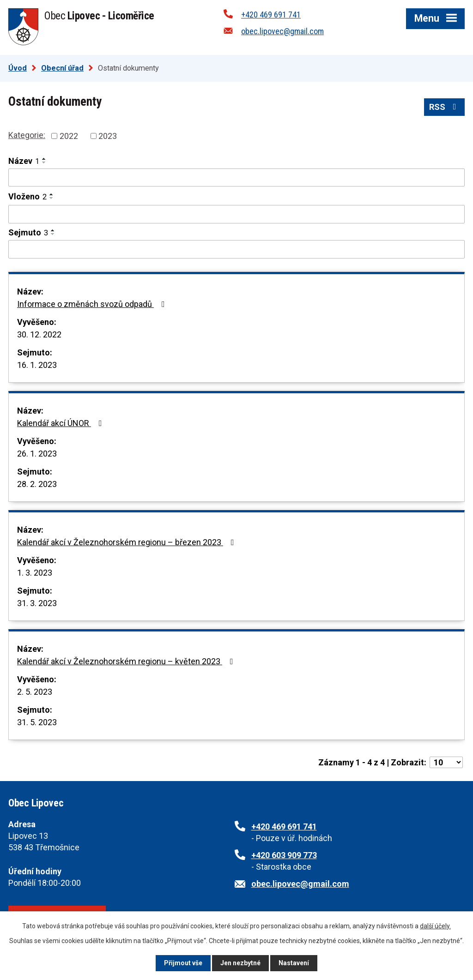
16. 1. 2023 (37, 365)
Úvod (18, 68)
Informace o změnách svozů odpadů (93, 304)
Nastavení (294, 963)
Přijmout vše (183, 963)
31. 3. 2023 (37, 603)
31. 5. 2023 (37, 722)
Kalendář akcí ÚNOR (61, 423)
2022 (69, 136)
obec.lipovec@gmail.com (282, 31)
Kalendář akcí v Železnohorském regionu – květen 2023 (127, 661)
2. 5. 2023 (35, 692)
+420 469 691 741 (271, 15)
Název (24, 161)
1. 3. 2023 (35, 573)
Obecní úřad (62, 68)
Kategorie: (27, 135)
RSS (445, 107)
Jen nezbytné (240, 963)
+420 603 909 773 (284, 855)
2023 (108, 136)
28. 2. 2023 (37, 484)
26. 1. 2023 (37, 454)
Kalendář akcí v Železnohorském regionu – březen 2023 (127, 542)
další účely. (435, 926)
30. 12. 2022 (39, 334)
